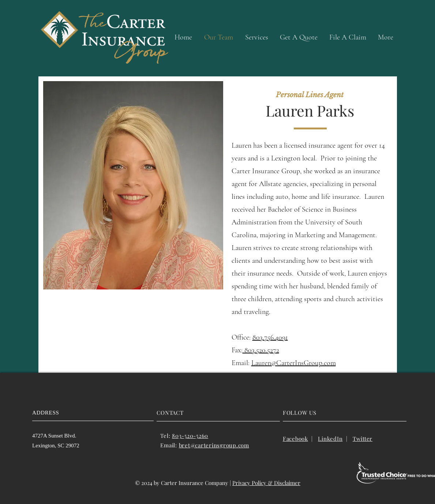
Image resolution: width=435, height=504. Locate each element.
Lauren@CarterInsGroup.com (294, 363)
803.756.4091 (270, 337)
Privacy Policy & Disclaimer (266, 483)
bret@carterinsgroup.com (214, 445)
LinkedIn (330, 439)
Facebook (295, 439)
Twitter (363, 439)
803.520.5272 (261, 350)
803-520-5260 (190, 436)
